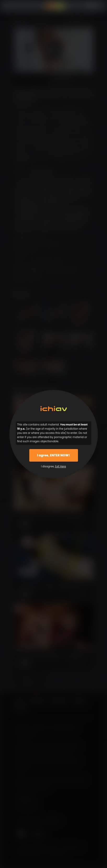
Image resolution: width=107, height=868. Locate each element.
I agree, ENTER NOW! (53, 455)
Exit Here (61, 466)
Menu (18, 6)
